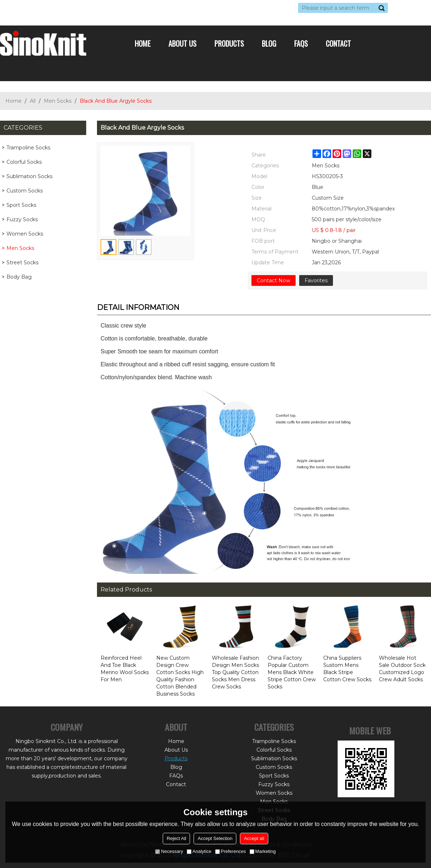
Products (229, 43)
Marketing (263, 851)
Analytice (199, 851)
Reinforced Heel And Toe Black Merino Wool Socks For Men (125, 669)
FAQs (301, 43)
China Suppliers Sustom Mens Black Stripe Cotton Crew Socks (347, 669)
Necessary (169, 851)
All (33, 101)
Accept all (254, 838)
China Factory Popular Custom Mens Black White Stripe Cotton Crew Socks (292, 672)
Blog (269, 43)
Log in (44, 8)
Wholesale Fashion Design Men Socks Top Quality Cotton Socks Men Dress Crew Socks (235, 672)
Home (143, 43)
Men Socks (58, 101)
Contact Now (274, 280)
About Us (182, 43)
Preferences (231, 851)
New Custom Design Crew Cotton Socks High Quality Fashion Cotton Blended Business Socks (180, 676)
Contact (338, 43)
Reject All (176, 838)
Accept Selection (215, 838)
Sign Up (66, 8)
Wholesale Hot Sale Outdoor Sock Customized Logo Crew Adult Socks (402, 669)
